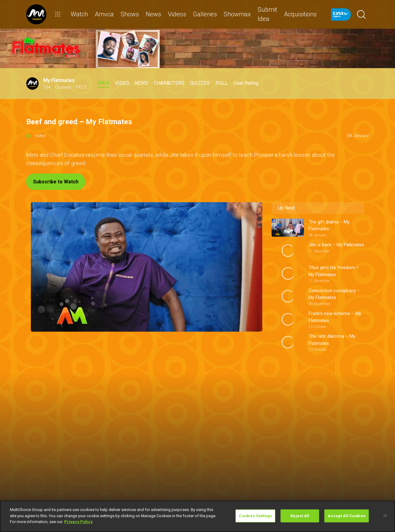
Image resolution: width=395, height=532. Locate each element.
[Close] (385, 516)
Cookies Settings (255, 516)
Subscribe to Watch (56, 182)
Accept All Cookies (346, 516)
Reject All (300, 516)
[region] (197, 516)
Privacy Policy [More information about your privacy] (78, 522)
